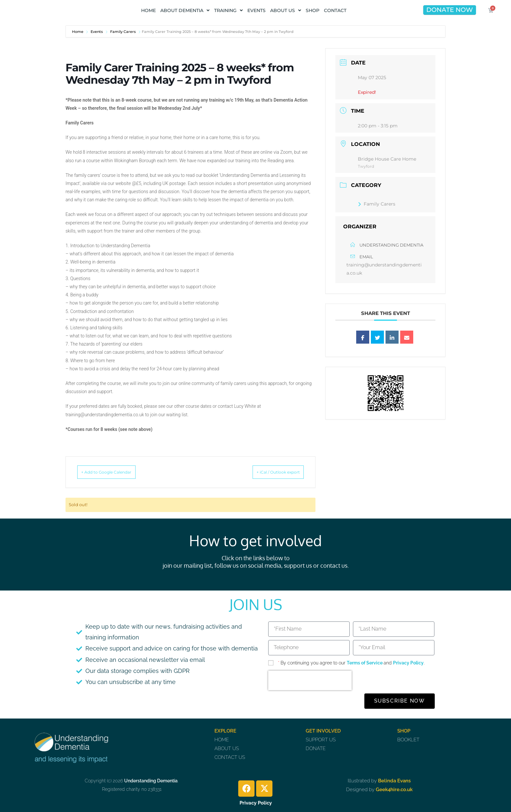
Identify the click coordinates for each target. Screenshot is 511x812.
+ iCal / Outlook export (269, 472)
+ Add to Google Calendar (116, 472)
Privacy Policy (408, 663)
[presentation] (310, 680)
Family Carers (123, 32)
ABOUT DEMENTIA (185, 10)
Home (78, 32)
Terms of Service (365, 663)
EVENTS (256, 10)
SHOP (313, 10)
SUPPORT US (321, 740)
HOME (148, 10)
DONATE (316, 748)
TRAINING (228, 10)
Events (97, 32)
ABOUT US (286, 10)
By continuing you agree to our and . (351, 663)
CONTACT (335, 10)
